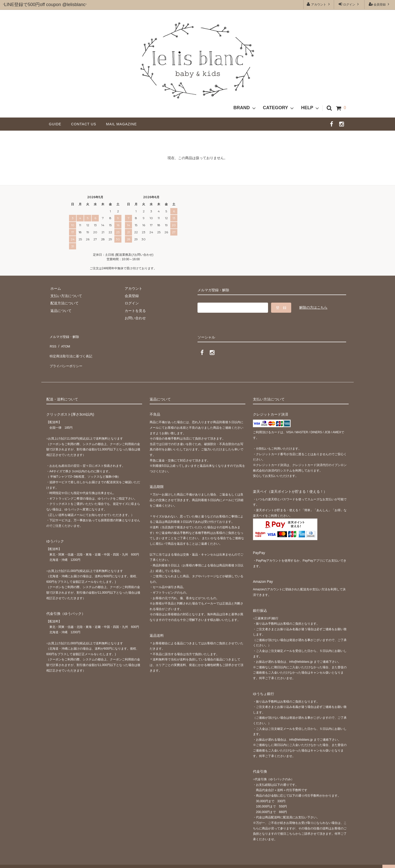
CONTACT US (86, 124)
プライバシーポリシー (67, 358)
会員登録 (380, 4)
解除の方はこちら (313, 307)
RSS (53, 343)
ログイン (349, 4)
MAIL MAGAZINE (121, 124)
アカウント (319, 4)
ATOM (64, 343)
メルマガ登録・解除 (65, 335)
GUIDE (57, 124)
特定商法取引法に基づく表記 (72, 350)
